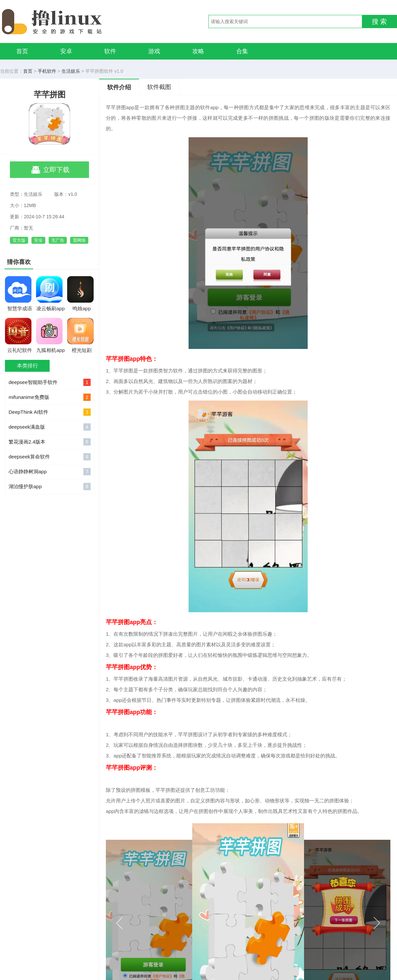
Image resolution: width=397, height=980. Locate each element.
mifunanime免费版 (50, 397)
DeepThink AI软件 (50, 412)
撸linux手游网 (76, 21)
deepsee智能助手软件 (50, 382)
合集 (242, 51)
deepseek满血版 (50, 427)
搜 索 (379, 21)
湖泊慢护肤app (50, 487)
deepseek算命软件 (50, 457)
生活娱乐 (71, 71)
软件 (110, 51)
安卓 (66, 51)
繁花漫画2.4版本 (50, 442)
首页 (22, 51)
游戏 (154, 51)
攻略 (198, 51)
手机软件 (47, 71)
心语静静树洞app (50, 472)
